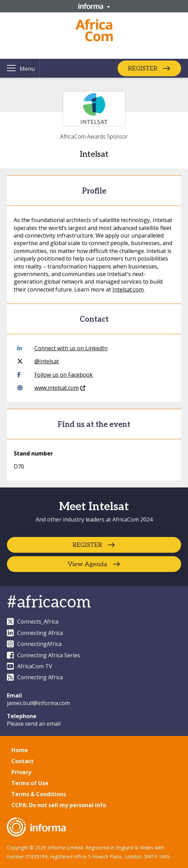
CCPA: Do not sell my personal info (59, 805)
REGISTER (143, 68)
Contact (23, 761)
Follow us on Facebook (55, 375)
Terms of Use (30, 783)
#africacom (49, 602)
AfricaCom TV (30, 666)
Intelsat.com (128, 289)
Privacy (21, 772)
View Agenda (87, 564)
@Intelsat (38, 361)
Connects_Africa (33, 622)
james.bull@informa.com (38, 703)
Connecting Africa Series (43, 655)
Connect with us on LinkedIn (62, 348)
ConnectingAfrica (34, 644)
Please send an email (34, 724)
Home (20, 750)
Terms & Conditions (39, 794)
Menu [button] (27, 69)
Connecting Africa (35, 633)
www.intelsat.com (51, 388)
